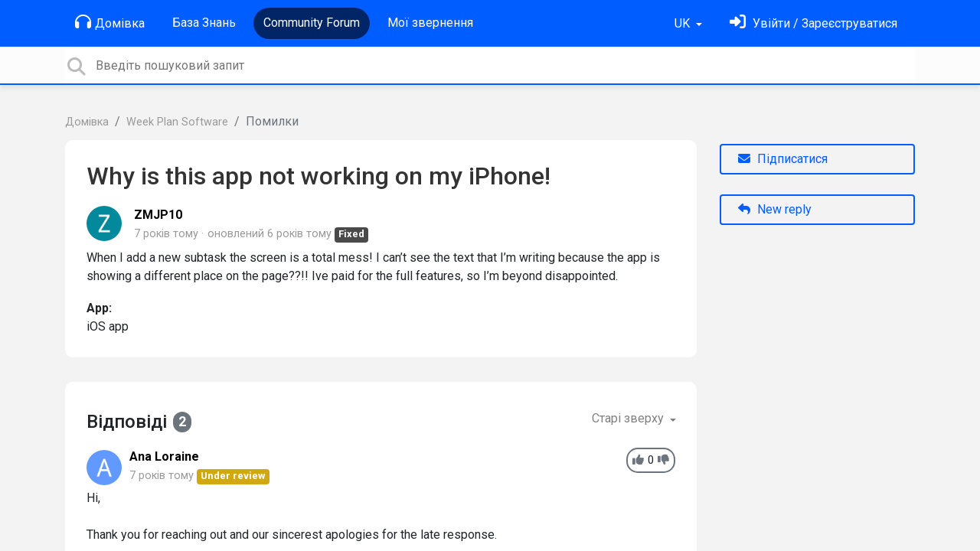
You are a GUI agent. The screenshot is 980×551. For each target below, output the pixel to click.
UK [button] (684, 23)
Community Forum (312, 23)
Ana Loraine (164, 456)
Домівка (110, 22)
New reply (775, 209)
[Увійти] (813, 23)
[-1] (663, 460)
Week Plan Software (177, 122)
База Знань (204, 23)
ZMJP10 (158, 215)
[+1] (638, 460)
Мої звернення (430, 23)
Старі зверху (629, 418)
